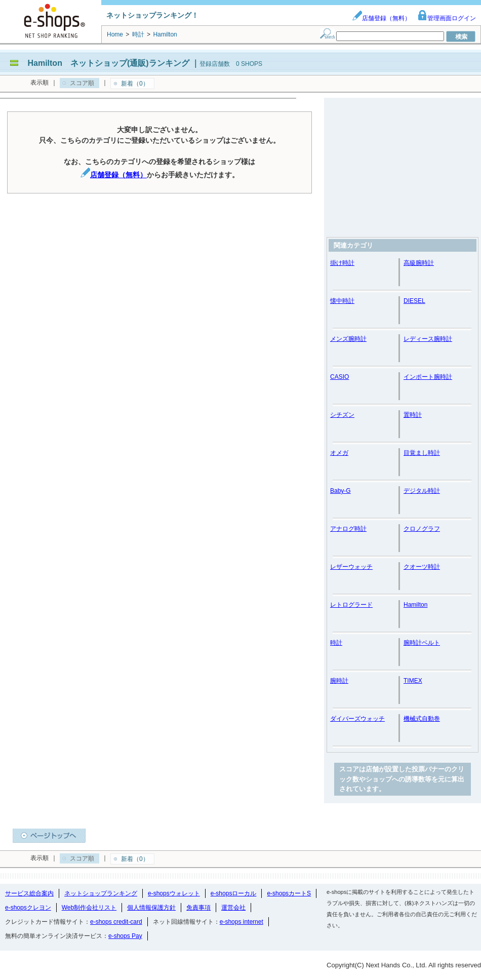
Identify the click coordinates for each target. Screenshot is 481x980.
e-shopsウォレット (174, 893)
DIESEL (414, 301)
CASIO (339, 377)
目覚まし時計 (422, 453)
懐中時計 (342, 301)
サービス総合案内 (29, 893)
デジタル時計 (422, 491)
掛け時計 (342, 263)
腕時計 (339, 681)
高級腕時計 (419, 263)
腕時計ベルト (422, 643)
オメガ (339, 453)
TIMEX (413, 681)
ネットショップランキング (101, 893)
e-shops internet (242, 922)
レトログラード (351, 605)
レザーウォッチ (351, 567)
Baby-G (340, 491)
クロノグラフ (422, 529)
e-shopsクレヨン (28, 908)
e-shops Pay (125, 936)
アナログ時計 (348, 529)
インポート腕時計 (428, 377)
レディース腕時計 (428, 339)
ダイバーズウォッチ (357, 719)
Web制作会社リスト (89, 908)
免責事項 (198, 908)
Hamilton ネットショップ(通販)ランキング (108, 63)
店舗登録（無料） (381, 18)
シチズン (342, 415)
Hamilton (415, 605)
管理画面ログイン (447, 18)
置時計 (413, 415)
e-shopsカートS (289, 893)
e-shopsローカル (234, 893)
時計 (336, 643)
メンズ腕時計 (348, 339)
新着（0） (135, 84)
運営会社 (233, 908)
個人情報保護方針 (151, 908)
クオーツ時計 (422, 567)
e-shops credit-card (116, 922)
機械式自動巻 (422, 719)
